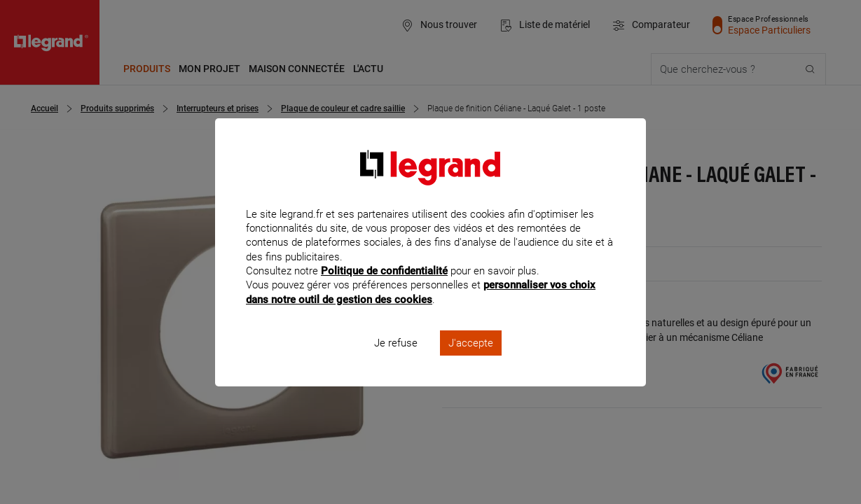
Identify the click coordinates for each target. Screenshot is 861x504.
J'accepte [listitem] (471, 361)
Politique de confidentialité (384, 290)
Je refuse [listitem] (396, 361)
